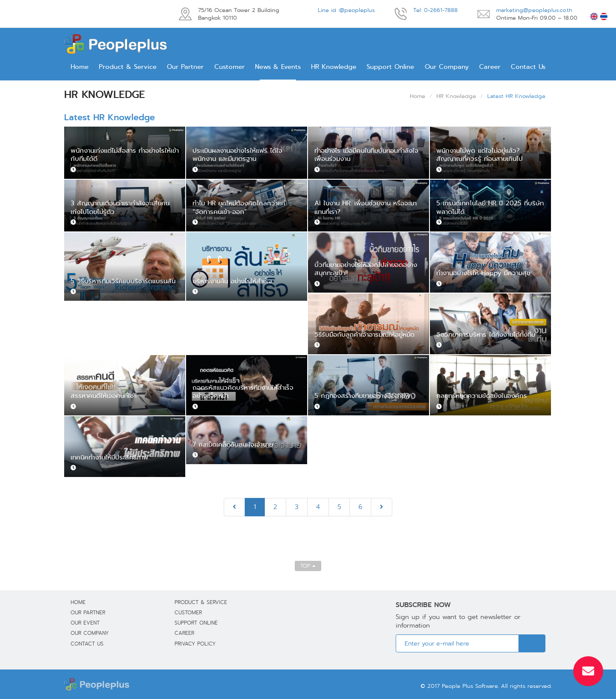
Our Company (447, 67)
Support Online (390, 67)
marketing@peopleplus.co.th (534, 10)
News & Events (278, 67)
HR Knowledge (334, 67)
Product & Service (128, 67)
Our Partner (185, 67)
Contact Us (528, 67)
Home (80, 67)
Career (490, 67)
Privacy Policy (195, 644)
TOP (308, 566)
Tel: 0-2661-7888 (435, 10)
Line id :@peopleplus (346, 10)
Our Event (85, 623)
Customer (230, 67)
